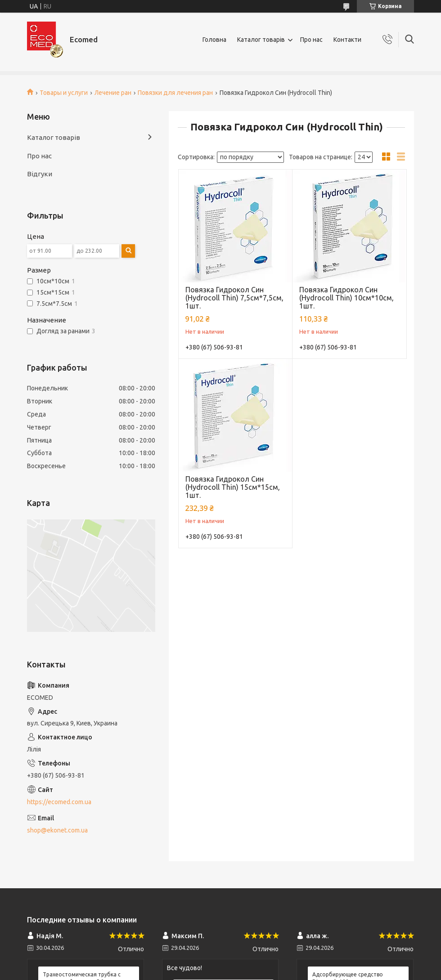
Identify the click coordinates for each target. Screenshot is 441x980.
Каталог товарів (261, 40)
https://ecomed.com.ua (59, 802)
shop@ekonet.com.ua (57, 830)
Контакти (347, 40)
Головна (214, 40)
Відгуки (40, 174)
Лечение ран (113, 93)
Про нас (311, 40)
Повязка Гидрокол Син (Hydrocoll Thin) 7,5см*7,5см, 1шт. (234, 298)
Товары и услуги (64, 93)
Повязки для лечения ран (175, 93)
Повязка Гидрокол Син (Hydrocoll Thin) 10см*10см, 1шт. (346, 298)
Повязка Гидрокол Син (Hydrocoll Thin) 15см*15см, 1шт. (233, 487)
